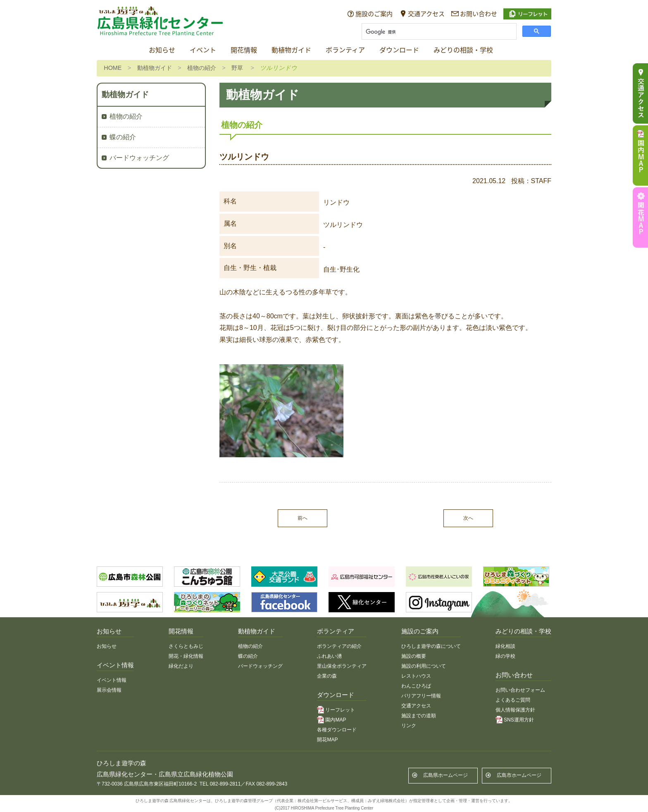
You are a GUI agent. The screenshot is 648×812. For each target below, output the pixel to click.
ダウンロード (399, 50)
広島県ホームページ (445, 775)
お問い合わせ (479, 14)
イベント (203, 50)
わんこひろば (416, 686)
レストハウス (416, 676)
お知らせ (162, 50)
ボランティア (345, 50)
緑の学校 (505, 656)
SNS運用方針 (519, 720)
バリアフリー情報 (421, 696)
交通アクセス (426, 14)
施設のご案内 (374, 14)
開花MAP (327, 740)
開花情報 (244, 50)
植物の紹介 (202, 68)
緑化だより (181, 666)
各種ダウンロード (337, 730)
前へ (303, 518)
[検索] (438, 32)
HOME (113, 68)
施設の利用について (424, 666)
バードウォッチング (139, 158)
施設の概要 (414, 656)
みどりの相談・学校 (463, 50)
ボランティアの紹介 (339, 646)
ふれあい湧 (329, 656)
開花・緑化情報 (186, 656)
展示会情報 (109, 690)
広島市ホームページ (519, 775)
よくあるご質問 (513, 700)
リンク (409, 726)
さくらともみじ (186, 646)
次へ (468, 518)
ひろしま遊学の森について (431, 646)
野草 (237, 68)
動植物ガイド (291, 50)
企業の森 (327, 676)
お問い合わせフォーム (520, 690)
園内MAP (336, 720)
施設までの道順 (419, 716)
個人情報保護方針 (515, 710)
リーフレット (340, 710)
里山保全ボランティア (342, 666)
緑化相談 (505, 646)
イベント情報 (112, 680)
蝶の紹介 (123, 137)
